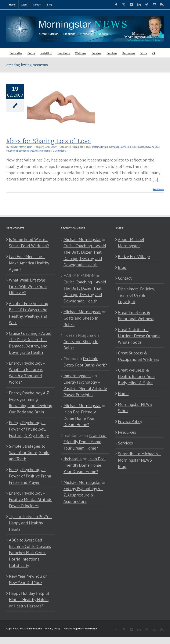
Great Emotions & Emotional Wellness (136, 316)
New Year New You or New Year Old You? (28, 579)
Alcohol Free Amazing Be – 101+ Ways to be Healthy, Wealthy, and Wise (29, 313)
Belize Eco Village (134, 257)
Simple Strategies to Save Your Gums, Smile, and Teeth (30, 453)
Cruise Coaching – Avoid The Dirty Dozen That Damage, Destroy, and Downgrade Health (30, 343)
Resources (127, 432)
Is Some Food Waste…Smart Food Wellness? (29, 243)
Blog (122, 267)
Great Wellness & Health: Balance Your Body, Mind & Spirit (137, 376)
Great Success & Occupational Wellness (138, 356)
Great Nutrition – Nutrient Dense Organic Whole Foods (139, 336)
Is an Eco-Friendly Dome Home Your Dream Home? (80, 418)
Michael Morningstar (21, 147)
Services (125, 443)
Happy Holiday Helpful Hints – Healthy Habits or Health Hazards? (29, 600)
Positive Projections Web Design (81, 628)
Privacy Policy (130, 421)
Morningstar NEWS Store (135, 407)
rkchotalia (73, 459)
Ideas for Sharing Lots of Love (48, 141)
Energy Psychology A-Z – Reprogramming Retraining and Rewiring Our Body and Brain (31, 402)
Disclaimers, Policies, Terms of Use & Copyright (136, 295)
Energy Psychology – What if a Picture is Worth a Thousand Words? (27, 373)
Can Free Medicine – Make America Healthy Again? (29, 263)
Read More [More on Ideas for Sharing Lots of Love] (158, 189)
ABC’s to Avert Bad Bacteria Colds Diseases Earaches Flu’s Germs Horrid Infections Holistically (30, 553)
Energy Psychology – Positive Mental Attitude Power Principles (31, 499)
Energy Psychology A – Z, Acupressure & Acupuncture (83, 495)
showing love (152, 147)
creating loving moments (105, 147)
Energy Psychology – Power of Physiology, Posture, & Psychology (29, 429)
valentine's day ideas (18, 151)
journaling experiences (132, 147)
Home (123, 394)
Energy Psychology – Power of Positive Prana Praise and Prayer (30, 476)
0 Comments (60, 151)
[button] (154, 53)
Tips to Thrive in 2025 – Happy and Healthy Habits (30, 523)
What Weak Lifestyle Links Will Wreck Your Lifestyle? (28, 286)
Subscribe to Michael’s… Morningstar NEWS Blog (140, 460)
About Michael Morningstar (131, 243)
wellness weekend (40, 151)
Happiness (77, 147)
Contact (125, 278)
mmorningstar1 (77, 376)
